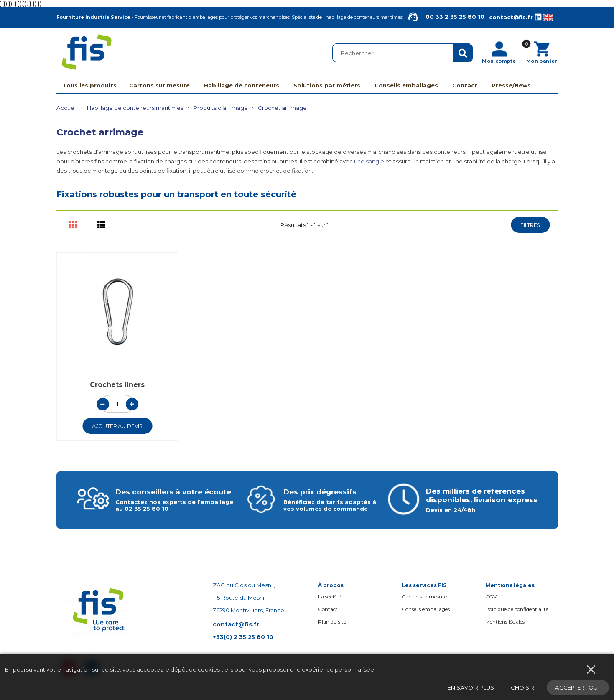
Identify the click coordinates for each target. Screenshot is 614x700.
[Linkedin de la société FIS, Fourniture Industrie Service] (538, 17)
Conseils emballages (406, 85)
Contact (465, 85)
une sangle (369, 161)
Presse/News (511, 85)
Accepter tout (578, 687)
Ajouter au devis (117, 426)
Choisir (522, 687)
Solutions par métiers (327, 85)
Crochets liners (117, 385)
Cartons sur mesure (159, 85)
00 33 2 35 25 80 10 (445, 17)
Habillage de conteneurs (242, 85)
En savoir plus (471, 687)
